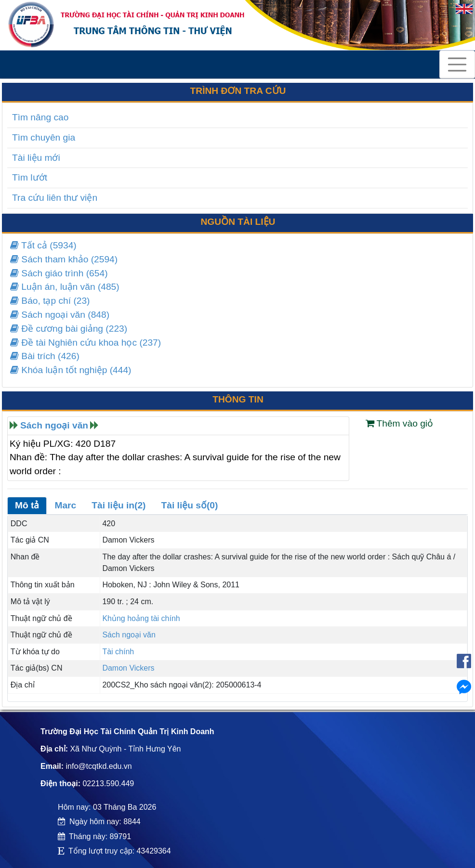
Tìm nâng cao (40, 117)
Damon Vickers (128, 668)
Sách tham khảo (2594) (64, 259)
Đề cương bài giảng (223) (69, 329)
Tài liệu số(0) (190, 505)
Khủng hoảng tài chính (141, 618)
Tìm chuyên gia (44, 137)
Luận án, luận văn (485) (65, 287)
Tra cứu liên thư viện (55, 198)
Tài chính (118, 652)
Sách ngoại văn (54, 425)
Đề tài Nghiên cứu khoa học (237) (86, 343)
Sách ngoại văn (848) (60, 315)
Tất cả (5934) (43, 245)
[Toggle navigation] (457, 65)
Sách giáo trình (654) (59, 273)
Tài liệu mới (36, 158)
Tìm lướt (30, 177)
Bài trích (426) (45, 356)
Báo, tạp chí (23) (50, 301)
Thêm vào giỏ (400, 423)
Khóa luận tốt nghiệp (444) (71, 370)
